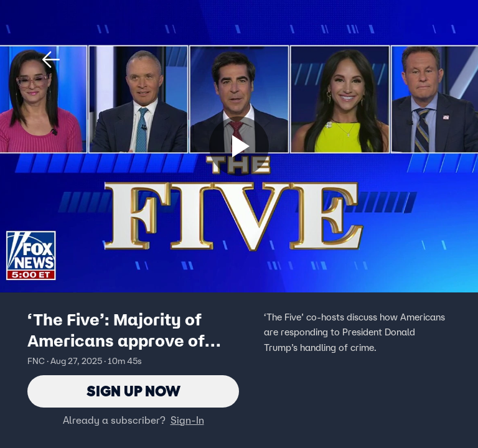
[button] (51, 60)
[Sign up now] (239, 146)
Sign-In (187, 420)
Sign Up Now (134, 391)
